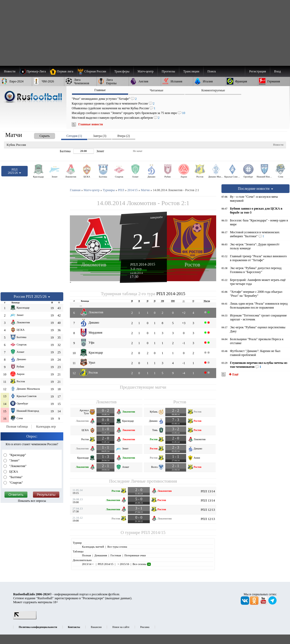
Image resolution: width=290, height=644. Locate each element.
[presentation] (39, 135)
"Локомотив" (17, 466)
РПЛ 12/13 (208, 510)
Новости (278, 145)
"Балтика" (16, 477)
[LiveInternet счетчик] (25, 618)
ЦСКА (13, 472)
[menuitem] (94, 71)
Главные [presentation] (100, 90)
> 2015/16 (123, 564)
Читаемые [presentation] (156, 90)
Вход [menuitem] (277, 71)
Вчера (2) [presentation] (124, 136)
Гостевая (116, 555)
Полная (86, 555)
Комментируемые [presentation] (213, 90)
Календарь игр (46, 427)
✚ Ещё (233, 374)
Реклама (145, 627)
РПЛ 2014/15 (153, 532)
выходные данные (118, 598)
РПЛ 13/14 (208, 491)
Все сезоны (142, 564)
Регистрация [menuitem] (258, 71)
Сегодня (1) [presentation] (74, 136)
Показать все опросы (32, 501)
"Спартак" (16, 483)
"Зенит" (14, 460)
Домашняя (101, 555)
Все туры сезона (117, 547)
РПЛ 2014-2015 (143, 264)
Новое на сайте (121, 627)
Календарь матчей (93, 547)
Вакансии (96, 627)
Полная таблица (17, 427)
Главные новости (91, 124)
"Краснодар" (17, 455)
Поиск (212, 71)
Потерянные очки (135, 555)
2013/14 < (88, 564)
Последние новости (255, 189)
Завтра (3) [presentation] (100, 136)
